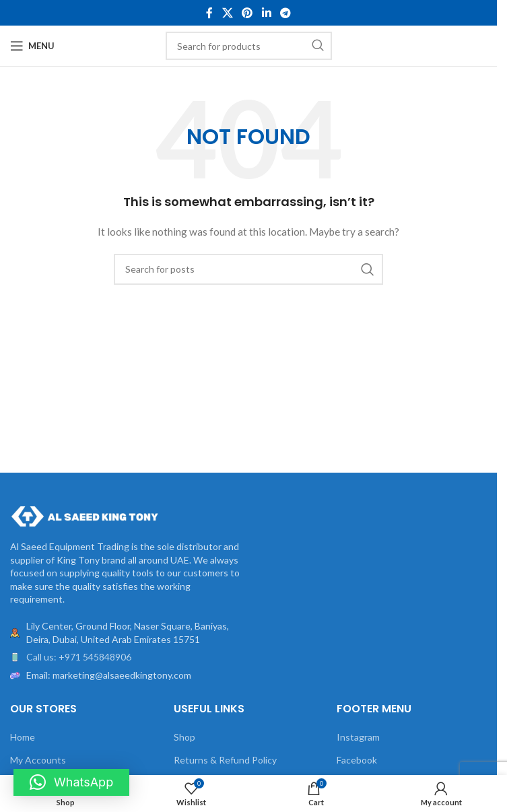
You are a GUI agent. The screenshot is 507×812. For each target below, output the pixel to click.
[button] (71, 782)
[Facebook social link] (209, 13)
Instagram (358, 737)
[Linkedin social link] (266, 13)
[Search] (249, 46)
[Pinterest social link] (247, 13)
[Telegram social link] (285, 13)
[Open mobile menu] (32, 46)
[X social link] (227, 13)
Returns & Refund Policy (225, 760)
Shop (184, 737)
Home (23, 737)
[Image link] (84, 515)
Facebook (357, 760)
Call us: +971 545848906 (79, 657)
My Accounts (38, 760)
